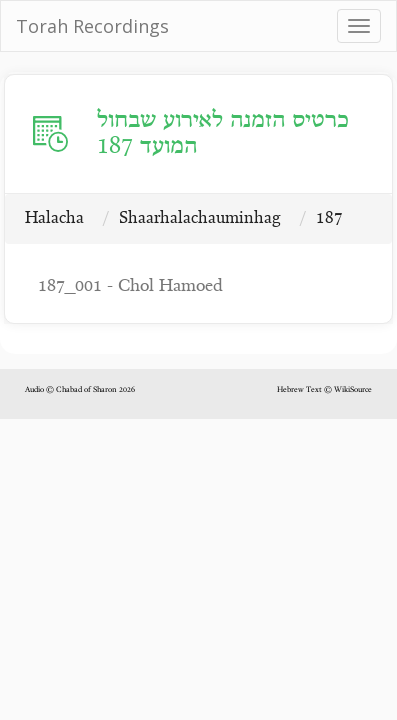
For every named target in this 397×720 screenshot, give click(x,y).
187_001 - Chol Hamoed (130, 286)
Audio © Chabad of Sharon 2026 (80, 390)
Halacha (54, 218)
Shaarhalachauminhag (200, 218)
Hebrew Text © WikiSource (324, 390)
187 (329, 218)
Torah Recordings (92, 26)
